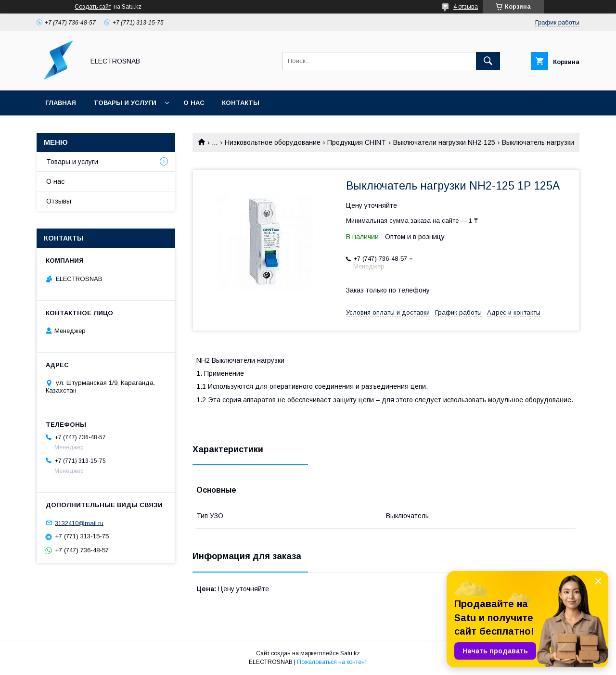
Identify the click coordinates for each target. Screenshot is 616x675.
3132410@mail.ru (79, 523)
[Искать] (488, 61)
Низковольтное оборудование (273, 142)
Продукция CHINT (357, 142)
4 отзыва (466, 7)
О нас (194, 103)
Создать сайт (93, 7)
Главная (61, 103)
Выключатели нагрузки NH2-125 (444, 142)
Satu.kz (350, 653)
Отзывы (59, 201)
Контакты (241, 103)
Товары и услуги (125, 103)
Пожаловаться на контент (332, 662)
